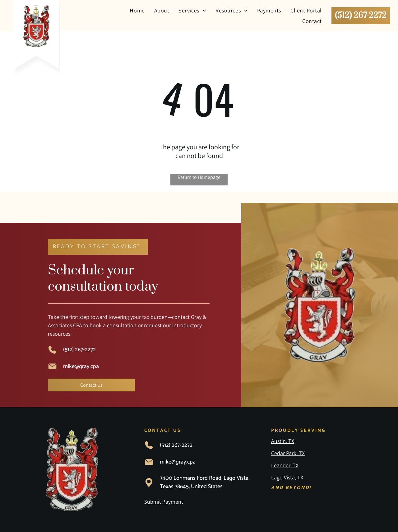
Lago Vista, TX (287, 477)
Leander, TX (285, 465)
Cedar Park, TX (288, 453)
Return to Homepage (199, 177)
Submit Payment (164, 502)
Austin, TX (283, 441)
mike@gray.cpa (81, 366)
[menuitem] (137, 10)
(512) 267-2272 (79, 350)
